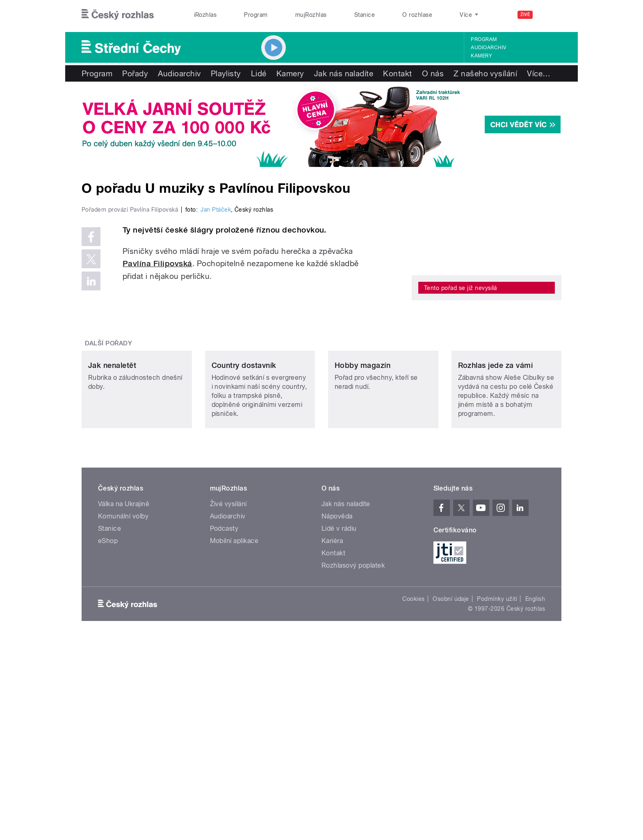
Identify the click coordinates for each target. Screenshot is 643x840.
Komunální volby (123, 716)
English (535, 798)
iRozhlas (205, 15)
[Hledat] (550, 15)
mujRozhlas (311, 15)
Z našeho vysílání (485, 73)
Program (256, 15)
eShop (108, 740)
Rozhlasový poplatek (353, 765)
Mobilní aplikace (234, 740)
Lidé (259, 73)
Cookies (413, 798)
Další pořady (109, 488)
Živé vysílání (228, 703)
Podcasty (224, 728)
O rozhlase (417, 15)
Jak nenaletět (112, 565)
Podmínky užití (497, 798)
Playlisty (226, 73)
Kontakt (397, 73)
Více (539, 73)
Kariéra (332, 740)
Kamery (481, 56)
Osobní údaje (451, 798)
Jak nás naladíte (344, 73)
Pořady (135, 73)
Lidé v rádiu (339, 728)
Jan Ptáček (216, 384)
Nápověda (337, 716)
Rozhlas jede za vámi (496, 565)
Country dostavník (244, 565)
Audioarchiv (488, 48)
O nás (433, 73)
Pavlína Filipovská (157, 438)
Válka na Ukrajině (124, 703)
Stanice (365, 15)
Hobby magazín (363, 565)
